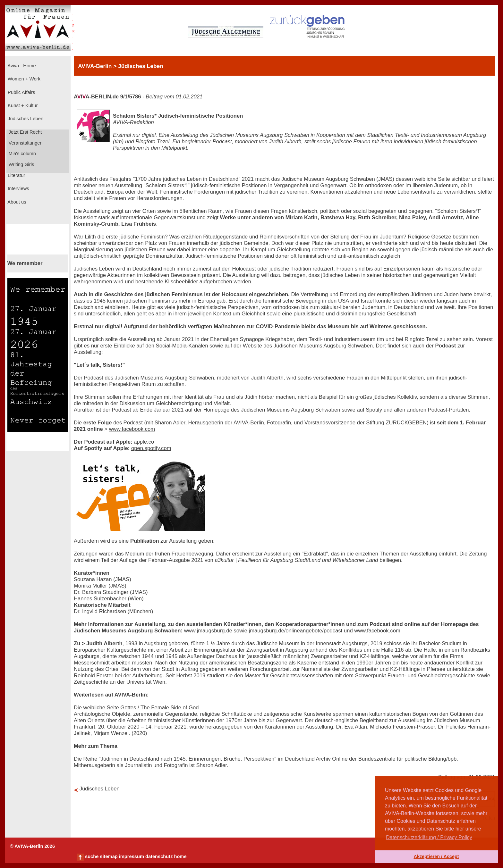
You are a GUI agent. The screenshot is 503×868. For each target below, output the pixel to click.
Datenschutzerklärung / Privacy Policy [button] (429, 837)
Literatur (16, 175)
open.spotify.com (151, 448)
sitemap (109, 856)
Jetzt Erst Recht (25, 132)
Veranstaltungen (25, 143)
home (180, 856)
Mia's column (22, 154)
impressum (132, 856)
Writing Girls (21, 164)
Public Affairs (21, 92)
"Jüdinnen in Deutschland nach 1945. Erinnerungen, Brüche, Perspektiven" (188, 759)
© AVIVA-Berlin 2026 (32, 846)
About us (16, 202)
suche (92, 856)
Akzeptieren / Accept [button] (436, 856)
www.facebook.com (132, 429)
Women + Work (23, 79)
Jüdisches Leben (25, 119)
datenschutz (159, 856)
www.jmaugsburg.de (208, 631)
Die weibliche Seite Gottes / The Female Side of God (136, 708)
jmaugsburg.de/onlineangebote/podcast (296, 631)
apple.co (144, 442)
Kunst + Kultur (22, 105)
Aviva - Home (21, 66)
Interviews (18, 188)
